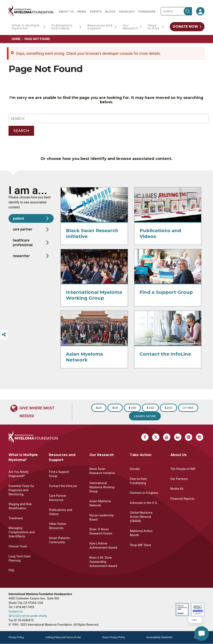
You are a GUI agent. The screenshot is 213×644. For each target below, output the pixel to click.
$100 (132, 408)
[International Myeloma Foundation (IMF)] (31, 11)
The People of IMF (183, 469)
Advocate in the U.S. (144, 503)
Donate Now (186, 27)
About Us (66, 11)
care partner (22, 233)
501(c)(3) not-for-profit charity (28, 616)
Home (16, 39)
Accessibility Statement (159, 637)
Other (188, 408)
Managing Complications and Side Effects (22, 532)
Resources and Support (100, 27)
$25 (99, 408)
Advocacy (127, 11)
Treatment (16, 518)
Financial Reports (182, 499)
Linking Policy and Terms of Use (63, 637)
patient (18, 222)
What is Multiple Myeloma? (23, 457)
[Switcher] (4, 335)
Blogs (110, 11)
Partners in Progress (144, 493)
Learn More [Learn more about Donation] (145, 416)
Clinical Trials (18, 546)
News (82, 11)
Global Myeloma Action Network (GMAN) (141, 517)
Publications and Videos (62, 27)
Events (96, 11)
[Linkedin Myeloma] (178, 437)
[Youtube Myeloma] (167, 437)
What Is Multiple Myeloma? (26, 27)
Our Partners (179, 479)
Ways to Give (154, 27)
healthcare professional (23, 247)
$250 (168, 408)
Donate (135, 469)
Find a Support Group (166, 296)
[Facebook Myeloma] (145, 437)
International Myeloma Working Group (94, 299)
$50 (115, 408)
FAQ (11, 570)
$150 (150, 408)
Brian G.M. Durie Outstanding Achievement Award (103, 562)
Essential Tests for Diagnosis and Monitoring (21, 490)
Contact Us (16, 612)
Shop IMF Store (140, 545)
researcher (21, 260)
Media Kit (177, 489)
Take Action (141, 455)
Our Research (131, 27)
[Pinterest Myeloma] (189, 437)
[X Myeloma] (156, 437)
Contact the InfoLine (165, 358)
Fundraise (147, 11)
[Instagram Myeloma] (200, 437)
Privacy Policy (16, 637)
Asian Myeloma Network (84, 361)
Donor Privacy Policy (113, 637)
